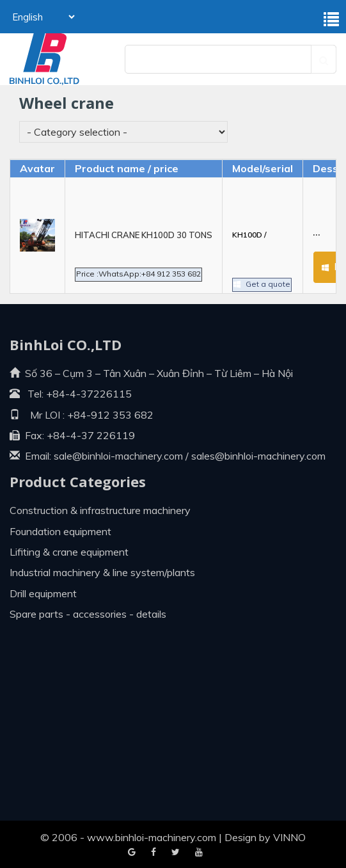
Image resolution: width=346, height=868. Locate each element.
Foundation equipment (60, 531)
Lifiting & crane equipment (69, 552)
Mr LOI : (37, 415)
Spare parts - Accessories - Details (88, 614)
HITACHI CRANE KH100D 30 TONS (144, 235)
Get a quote (264, 270)
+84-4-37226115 (89, 394)
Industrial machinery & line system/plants (102, 572)
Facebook (132, 853)
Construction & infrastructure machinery (100, 510)
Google (153, 853)
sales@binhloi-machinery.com (258, 456)
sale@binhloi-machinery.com (118, 456)
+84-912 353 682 (109, 415)
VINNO (289, 837)
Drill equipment (43, 593)
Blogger (199, 853)
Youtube (176, 853)
